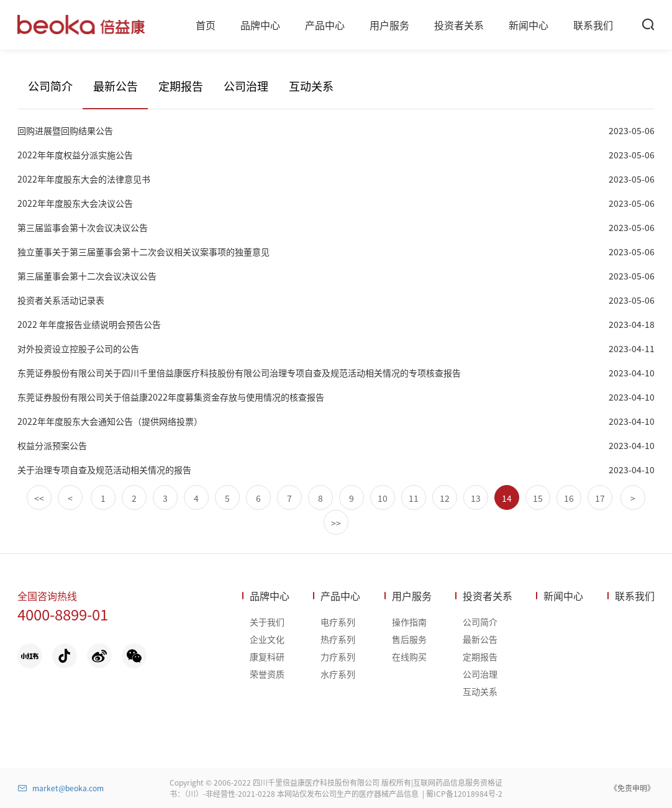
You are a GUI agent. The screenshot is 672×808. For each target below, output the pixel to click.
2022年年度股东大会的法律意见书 (84, 179)
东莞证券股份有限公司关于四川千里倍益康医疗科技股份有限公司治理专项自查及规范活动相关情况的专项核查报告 (239, 373)
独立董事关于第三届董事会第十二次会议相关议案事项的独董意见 (143, 252)
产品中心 (340, 596)
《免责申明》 (632, 788)
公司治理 (246, 86)
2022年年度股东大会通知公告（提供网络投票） (110, 421)
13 (476, 498)
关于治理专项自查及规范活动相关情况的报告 (104, 470)
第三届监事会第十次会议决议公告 (83, 227)
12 (445, 498)
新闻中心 (563, 596)
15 (538, 498)
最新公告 (116, 86)
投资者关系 (488, 596)
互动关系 (311, 86)
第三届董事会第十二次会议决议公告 (87, 276)
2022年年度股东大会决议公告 (75, 203)
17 (600, 498)
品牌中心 (270, 596)
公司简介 (50, 86)
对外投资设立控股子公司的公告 (78, 348)
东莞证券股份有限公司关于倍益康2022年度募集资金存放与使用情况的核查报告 (171, 397)
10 (383, 498)
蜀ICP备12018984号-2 (464, 793)
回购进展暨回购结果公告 (65, 130)
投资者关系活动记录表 (61, 300)
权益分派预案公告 (52, 445)
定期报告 (181, 86)
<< (39, 498)
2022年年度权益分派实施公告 (75, 155)
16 (569, 498)
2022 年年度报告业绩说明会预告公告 (89, 324)
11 (414, 498)
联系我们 (635, 596)
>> (336, 523)
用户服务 (412, 596)
